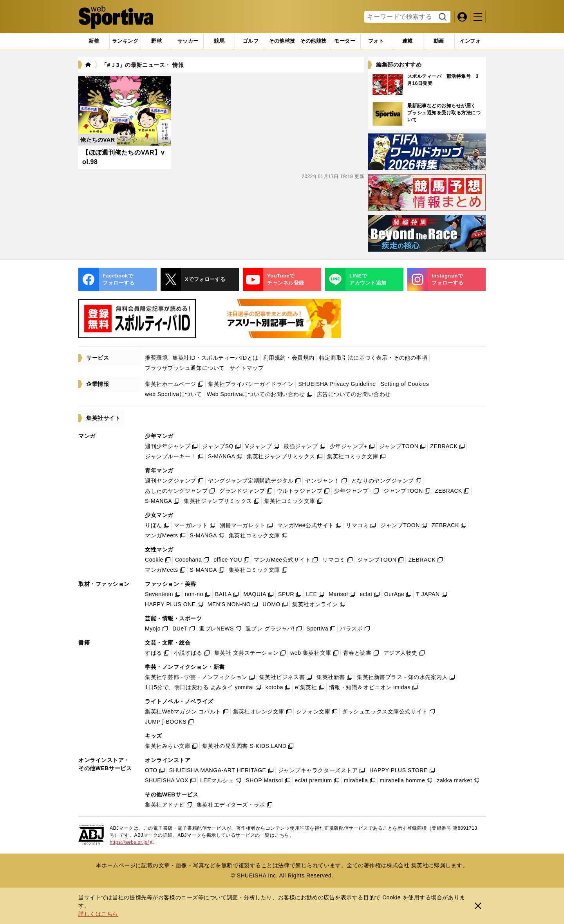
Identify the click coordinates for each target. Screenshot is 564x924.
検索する (442, 17)
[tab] (156, 41)
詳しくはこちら (98, 914)
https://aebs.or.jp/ (132, 842)
